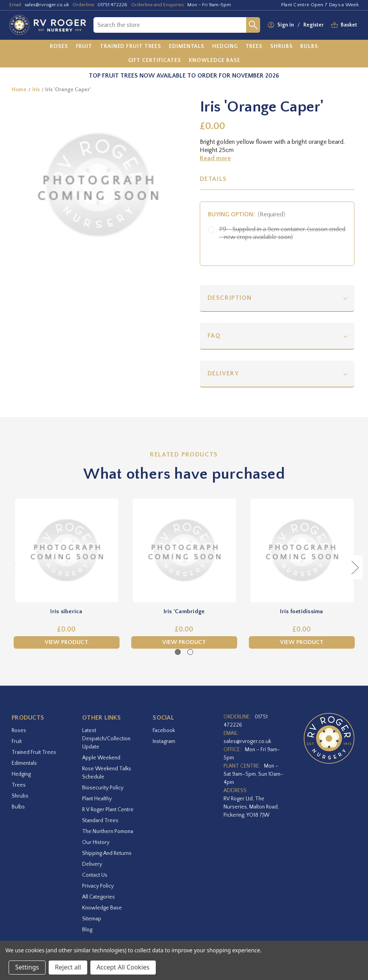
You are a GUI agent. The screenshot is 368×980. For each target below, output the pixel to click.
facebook (164, 731)
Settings (27, 967)
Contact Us (95, 875)
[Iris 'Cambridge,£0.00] (184, 550)
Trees (19, 785)
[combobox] (170, 25)
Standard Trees (100, 821)
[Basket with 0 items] (349, 25)
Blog (87, 930)
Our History (96, 842)
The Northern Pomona (108, 831)
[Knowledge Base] (215, 60)
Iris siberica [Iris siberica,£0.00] (66, 611)
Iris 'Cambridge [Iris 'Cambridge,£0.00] (184, 611)
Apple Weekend (101, 758)
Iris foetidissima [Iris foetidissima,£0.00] (301, 611)
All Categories (99, 897)
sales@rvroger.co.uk (47, 5)
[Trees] (254, 47)
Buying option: (247, 214)
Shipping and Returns (107, 853)
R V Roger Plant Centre (108, 810)
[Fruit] (84, 47)
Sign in (286, 25)
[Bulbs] (309, 47)
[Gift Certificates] (155, 60)
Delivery (223, 373)
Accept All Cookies (123, 967)
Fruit (17, 741)
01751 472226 (112, 5)
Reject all (68, 967)
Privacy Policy (98, 886)
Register (313, 25)
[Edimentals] (187, 47)
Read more (215, 158)
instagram (164, 741)
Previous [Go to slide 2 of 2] (14, 567)
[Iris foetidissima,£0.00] (302, 550)
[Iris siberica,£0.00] (67, 550)
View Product (66, 642)
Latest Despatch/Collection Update (106, 739)
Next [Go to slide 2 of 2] (355, 567)
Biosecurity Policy (103, 788)
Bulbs (18, 807)
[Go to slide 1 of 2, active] (178, 652)
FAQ (214, 336)
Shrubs (20, 796)
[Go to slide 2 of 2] (190, 652)
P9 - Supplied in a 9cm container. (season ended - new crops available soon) (282, 233)
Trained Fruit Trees (34, 752)
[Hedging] (225, 47)
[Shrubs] (281, 47)
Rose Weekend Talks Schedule (107, 773)
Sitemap (92, 919)
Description (230, 298)
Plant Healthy (97, 799)
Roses (19, 731)
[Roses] (59, 47)
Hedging (21, 774)
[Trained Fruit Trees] (131, 47)
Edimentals (24, 763)
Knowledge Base (102, 908)
